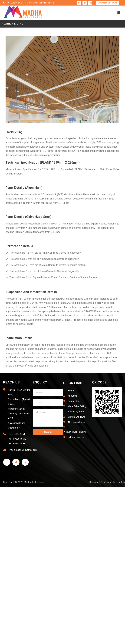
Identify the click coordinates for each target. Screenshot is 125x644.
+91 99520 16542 (15, 3)
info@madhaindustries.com (42, 3)
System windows (76, 417)
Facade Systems (76, 412)
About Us (72, 396)
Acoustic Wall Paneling (75, 432)
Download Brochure (107, 3)
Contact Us (73, 401)
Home (71, 391)
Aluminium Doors (76, 422)
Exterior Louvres (76, 437)
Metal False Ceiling (77, 406)
